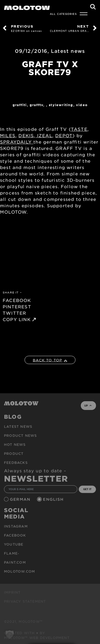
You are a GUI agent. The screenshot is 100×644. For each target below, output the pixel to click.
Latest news (68, 51)
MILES (8, 135)
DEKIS (26, 135)
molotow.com (19, 571)
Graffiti (20, 105)
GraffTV (36, 105)
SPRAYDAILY (17, 142)
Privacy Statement (25, 601)
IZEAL (44, 135)
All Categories (63, 14)
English (54, 499)
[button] (10, 634)
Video (82, 105)
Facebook (15, 535)
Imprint (12, 592)
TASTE (79, 129)
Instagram (16, 526)
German (21, 499)
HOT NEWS (15, 444)
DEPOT (64, 135)
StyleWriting (61, 105)
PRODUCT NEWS (20, 435)
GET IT (87, 489)
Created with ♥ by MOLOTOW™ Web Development (37, 635)
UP (88, 405)
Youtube (14, 544)
